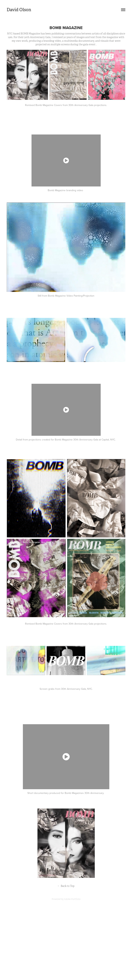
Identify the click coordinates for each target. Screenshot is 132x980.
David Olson (19, 10)
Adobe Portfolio (72, 899)
